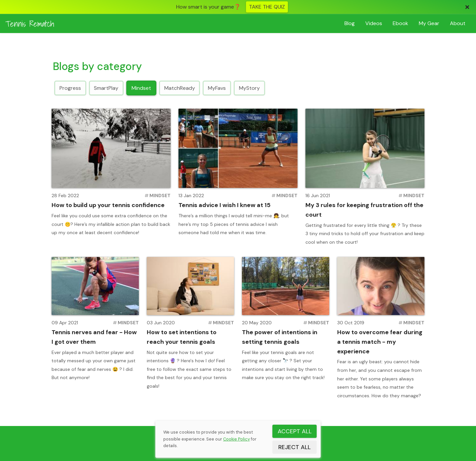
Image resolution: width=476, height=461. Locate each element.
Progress (70, 88)
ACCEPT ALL (295, 431)
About (458, 23)
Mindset (141, 88)
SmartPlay (106, 88)
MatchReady (180, 88)
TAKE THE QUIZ (267, 7)
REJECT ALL (295, 447)
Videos (374, 23)
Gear (429, 23)
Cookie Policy (237, 439)
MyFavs (217, 88)
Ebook (400, 23)
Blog (350, 23)
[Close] (467, 7)
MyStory (249, 88)
